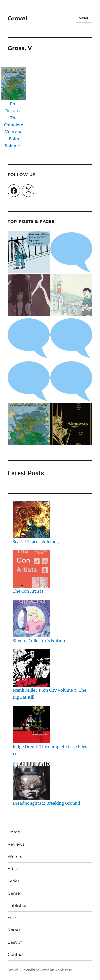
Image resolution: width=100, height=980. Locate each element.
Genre (14, 893)
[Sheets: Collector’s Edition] (31, 618)
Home (14, 832)
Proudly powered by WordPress (47, 970)
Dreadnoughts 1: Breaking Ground (46, 803)
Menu (84, 18)
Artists (14, 869)
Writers (15, 857)
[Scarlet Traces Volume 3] (31, 519)
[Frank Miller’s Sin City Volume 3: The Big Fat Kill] (31, 668)
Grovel (18, 18)
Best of (15, 942)
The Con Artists (28, 591)
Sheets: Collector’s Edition (39, 641)
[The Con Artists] (31, 569)
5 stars (14, 930)
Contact (16, 955)
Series (14, 881)
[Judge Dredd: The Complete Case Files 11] (31, 724)
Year (12, 918)
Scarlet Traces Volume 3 (36, 542)
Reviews (16, 844)
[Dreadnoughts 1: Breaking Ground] (31, 781)
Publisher (17, 906)
